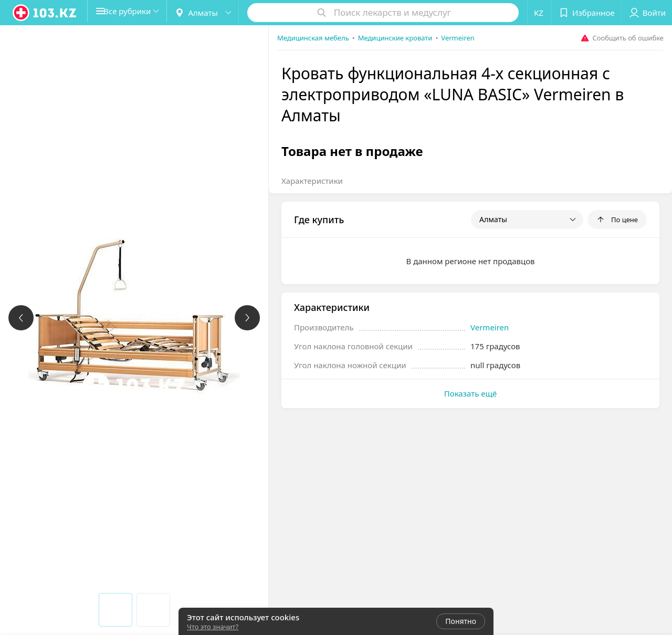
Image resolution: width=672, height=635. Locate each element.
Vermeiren (490, 327)
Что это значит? (213, 627)
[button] (135, 13)
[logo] (45, 13)
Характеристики (312, 181)
